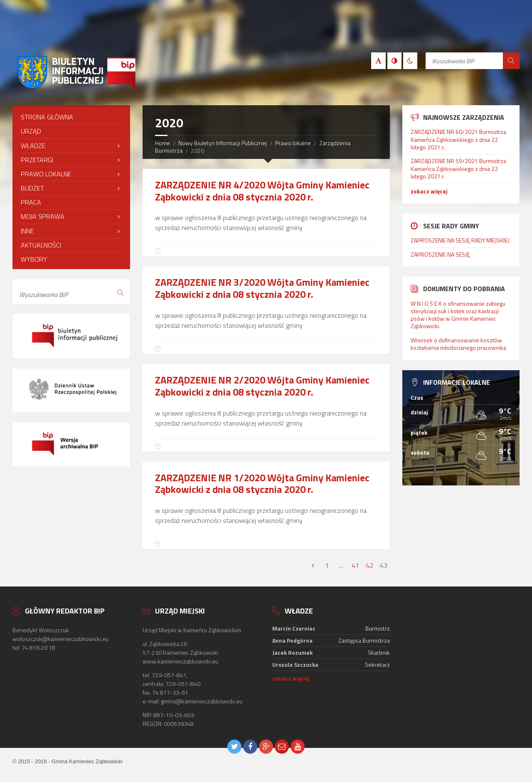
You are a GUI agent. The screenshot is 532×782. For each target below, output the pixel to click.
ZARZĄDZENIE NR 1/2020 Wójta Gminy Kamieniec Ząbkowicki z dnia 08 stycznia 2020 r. (262, 484)
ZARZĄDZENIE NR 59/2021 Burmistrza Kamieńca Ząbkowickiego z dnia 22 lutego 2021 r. (458, 168)
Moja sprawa (43, 216)
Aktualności (41, 245)
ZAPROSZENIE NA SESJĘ (440, 254)
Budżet (32, 188)
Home (163, 143)
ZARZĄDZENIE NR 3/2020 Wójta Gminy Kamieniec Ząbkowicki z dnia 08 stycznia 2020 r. (262, 288)
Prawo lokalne (293, 143)
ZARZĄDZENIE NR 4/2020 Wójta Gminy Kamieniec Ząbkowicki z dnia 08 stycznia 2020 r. (262, 191)
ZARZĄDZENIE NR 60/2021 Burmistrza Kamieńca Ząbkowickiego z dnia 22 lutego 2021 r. (458, 139)
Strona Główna (47, 117)
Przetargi (37, 160)
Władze (33, 146)
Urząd (31, 131)
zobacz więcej (429, 191)
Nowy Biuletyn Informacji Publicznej (223, 143)
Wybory (34, 259)
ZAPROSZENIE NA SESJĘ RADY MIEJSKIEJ (460, 240)
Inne (27, 231)
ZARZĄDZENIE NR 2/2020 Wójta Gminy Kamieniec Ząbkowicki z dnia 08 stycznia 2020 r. (262, 386)
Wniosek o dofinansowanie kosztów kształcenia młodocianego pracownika (458, 344)
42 (369, 565)
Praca (31, 202)
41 (355, 565)
